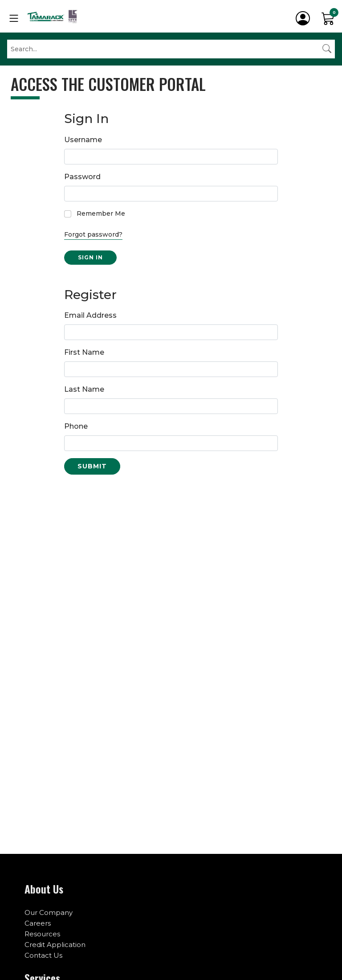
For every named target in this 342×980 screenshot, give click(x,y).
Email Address (90, 315)
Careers (38, 923)
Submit (92, 466)
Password (82, 177)
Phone (76, 426)
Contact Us (43, 955)
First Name (84, 352)
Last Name (84, 389)
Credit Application (55, 945)
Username (83, 140)
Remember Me (101, 213)
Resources (42, 934)
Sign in (90, 257)
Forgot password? (93, 234)
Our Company (49, 912)
